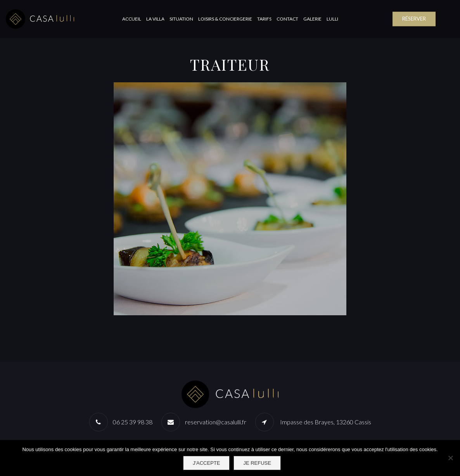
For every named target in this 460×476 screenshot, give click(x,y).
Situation (181, 19)
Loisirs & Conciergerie (225, 19)
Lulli (332, 19)
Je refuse (257, 463)
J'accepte (206, 463)
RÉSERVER (414, 19)
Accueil (132, 19)
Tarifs (264, 19)
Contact (287, 19)
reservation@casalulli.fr (216, 422)
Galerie (312, 19)
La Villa (155, 19)
